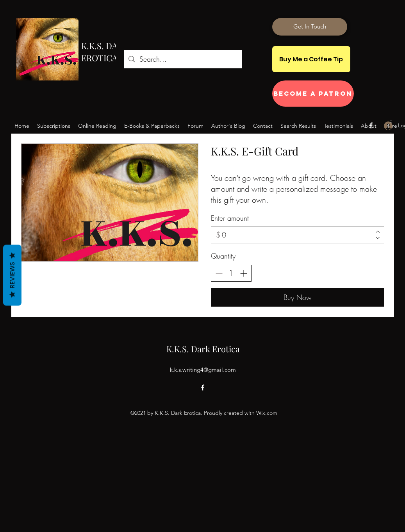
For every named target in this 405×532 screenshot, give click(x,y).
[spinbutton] (231, 273)
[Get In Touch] (310, 27)
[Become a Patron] (313, 94)
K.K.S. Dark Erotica (203, 349)
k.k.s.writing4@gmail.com (203, 370)
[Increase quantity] (244, 273)
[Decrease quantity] (219, 273)
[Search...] (183, 59)
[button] (391, 121)
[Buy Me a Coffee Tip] (311, 59)
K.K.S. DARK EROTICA (105, 52)
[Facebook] (371, 125)
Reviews (12, 275)
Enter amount (230, 218)
